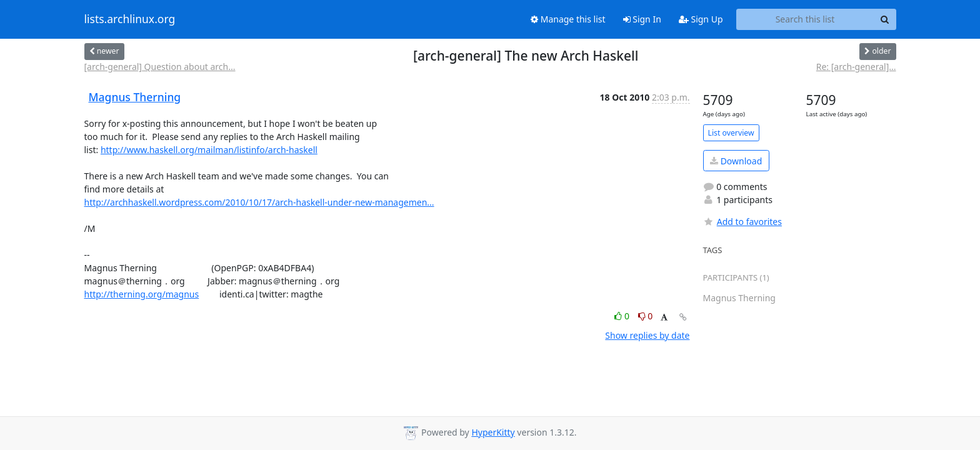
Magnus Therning (135, 97)
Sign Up (701, 19)
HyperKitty (493, 432)
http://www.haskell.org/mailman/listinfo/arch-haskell (209, 150)
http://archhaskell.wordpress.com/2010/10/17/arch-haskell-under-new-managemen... (259, 202)
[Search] (885, 19)
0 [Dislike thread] (646, 316)
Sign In (642, 19)
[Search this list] (805, 19)
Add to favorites (742, 222)
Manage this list (568, 19)
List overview (731, 133)
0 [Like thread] (623, 316)
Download (736, 161)
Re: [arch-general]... (856, 67)
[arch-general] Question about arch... (160, 67)
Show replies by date (647, 335)
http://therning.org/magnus (142, 294)
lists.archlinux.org (130, 19)
